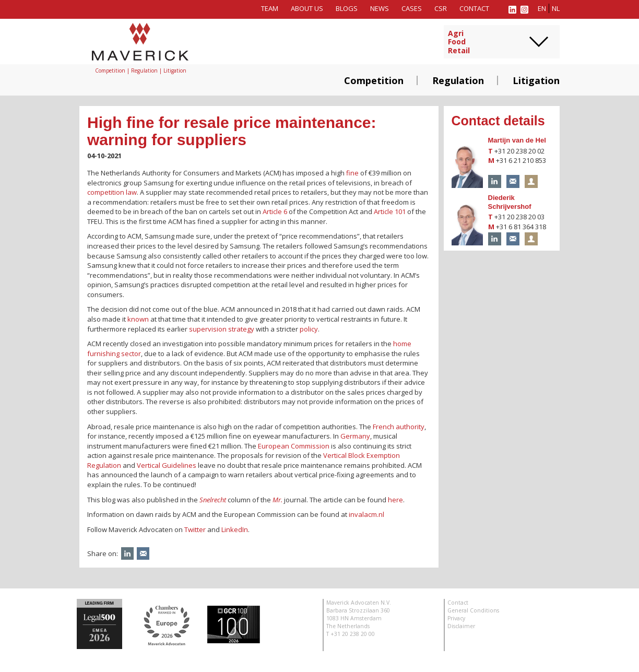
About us (307, 8)
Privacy (456, 618)
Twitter (195, 529)
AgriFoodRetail (459, 42)
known (138, 319)
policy (309, 329)
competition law (112, 192)
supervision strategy (222, 329)
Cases (412, 8)
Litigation (536, 80)
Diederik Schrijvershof (510, 202)
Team (270, 8)
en (542, 8)
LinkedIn (235, 529)
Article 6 (275, 211)
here (395, 500)
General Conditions (473, 610)
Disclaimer (461, 626)
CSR (441, 8)
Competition (374, 80)
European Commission (294, 446)
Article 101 (390, 211)
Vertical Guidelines (167, 465)
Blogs (347, 8)
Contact (474, 8)
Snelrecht (213, 500)
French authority (399, 427)
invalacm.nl (366, 514)
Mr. (277, 500)
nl (556, 8)
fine (352, 173)
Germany (355, 436)
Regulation (458, 80)
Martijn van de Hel (517, 140)
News (380, 8)
